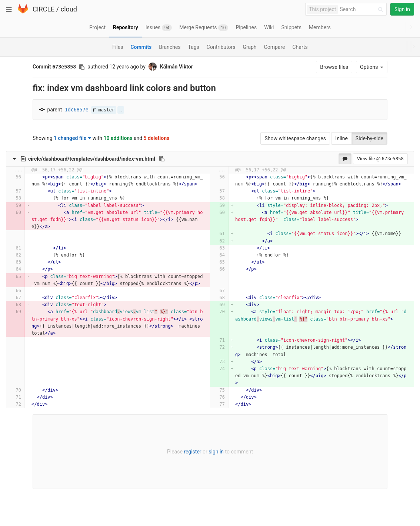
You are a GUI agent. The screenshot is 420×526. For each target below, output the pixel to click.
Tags (194, 47)
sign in (216, 452)
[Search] (363, 9)
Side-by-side (369, 138)
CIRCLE (44, 9)
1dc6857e (77, 110)
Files (118, 47)
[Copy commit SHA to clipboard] (82, 67)
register (192, 452)
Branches (170, 47)
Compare (275, 47)
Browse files (334, 67)
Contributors (221, 47)
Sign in (402, 9)
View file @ (380, 159)
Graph (249, 47)
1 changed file (72, 138)
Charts (300, 47)
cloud (69, 9)
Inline (341, 138)
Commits (141, 47)
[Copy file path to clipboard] (162, 159)
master (104, 110)
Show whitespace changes (295, 138)
